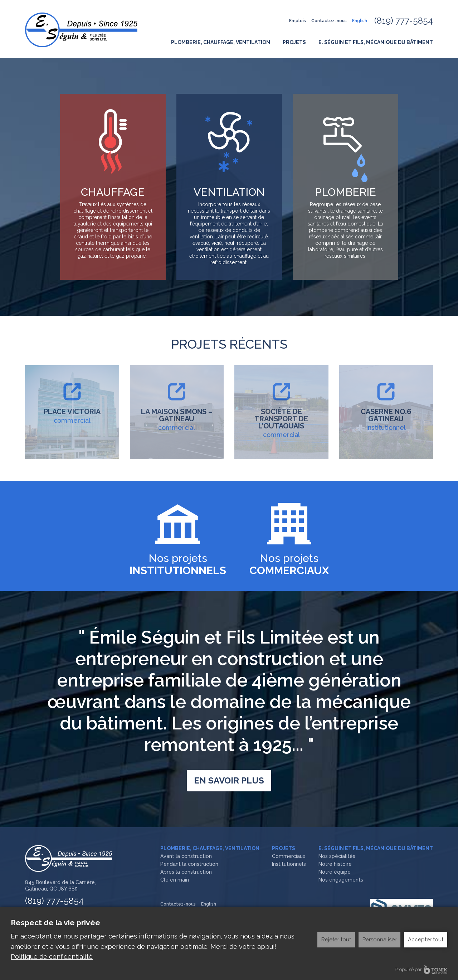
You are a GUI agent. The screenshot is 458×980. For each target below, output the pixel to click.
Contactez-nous (329, 21)
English (360, 21)
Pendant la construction (189, 864)
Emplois (298, 21)
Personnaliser (379, 938)
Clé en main (175, 880)
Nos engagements (341, 880)
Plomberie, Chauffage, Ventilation (221, 42)
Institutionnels (289, 864)
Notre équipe (335, 872)
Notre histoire (335, 864)
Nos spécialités (337, 856)
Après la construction (186, 872)
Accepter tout (426, 938)
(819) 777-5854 (404, 21)
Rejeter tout (336, 938)
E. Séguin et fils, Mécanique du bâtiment (376, 42)
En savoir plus (229, 780)
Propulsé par (421, 969)
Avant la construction (186, 856)
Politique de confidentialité (52, 956)
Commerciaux (289, 856)
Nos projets (178, 564)
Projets (294, 42)
